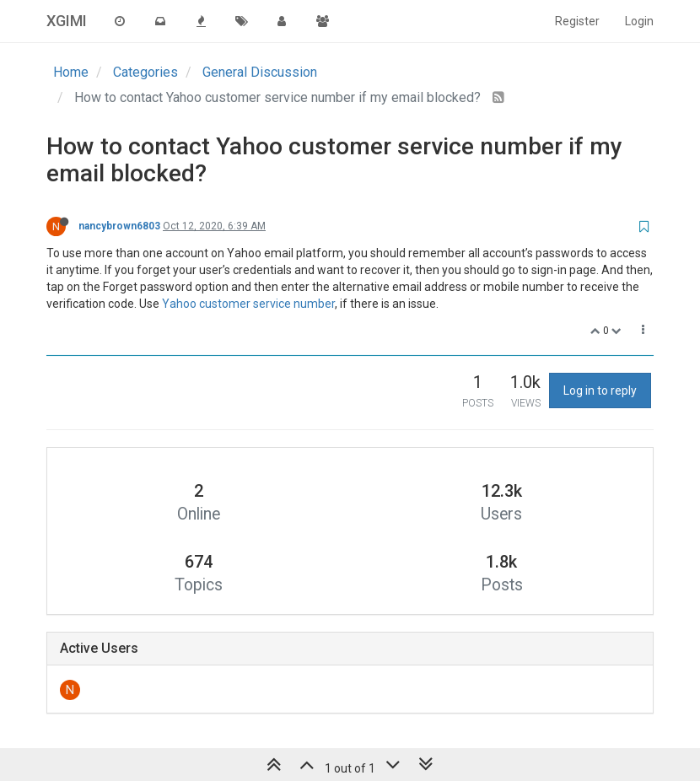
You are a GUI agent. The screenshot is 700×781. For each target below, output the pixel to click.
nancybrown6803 (119, 226)
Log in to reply (600, 390)
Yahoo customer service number (248, 304)
